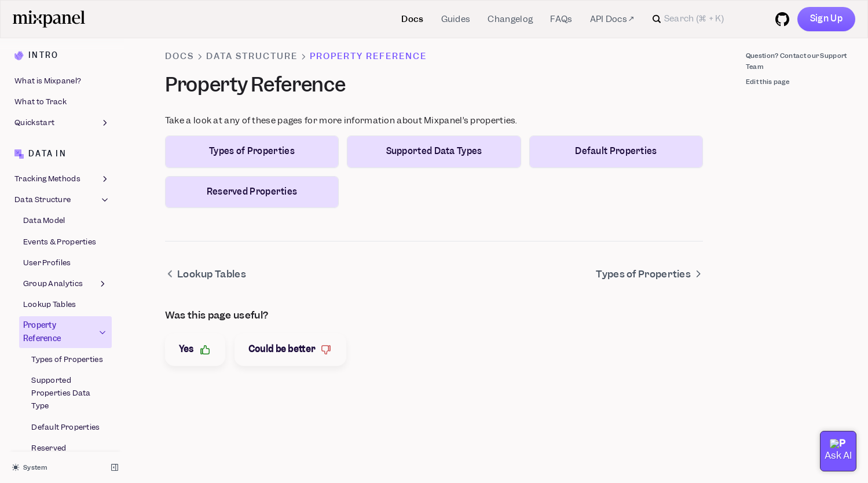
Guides (456, 19)
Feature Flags (40, 424)
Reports (62, 382)
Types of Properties (67, 178)
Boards (62, 403)
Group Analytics (66, 103)
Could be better (291, 350)
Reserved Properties (51, 273)
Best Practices (62, 325)
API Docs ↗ (612, 19)
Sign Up (826, 19)
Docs (412, 19)
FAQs (561, 19)
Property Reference (66, 150)
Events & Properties (60, 61)
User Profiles (47, 81)
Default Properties (65, 246)
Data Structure (252, 56)
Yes (195, 350)
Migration (62, 305)
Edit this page (768, 82)
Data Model (44, 39)
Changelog (510, 19)
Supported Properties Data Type (61, 212)
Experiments (38, 444)
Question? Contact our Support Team (796, 61)
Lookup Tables (50, 123)
